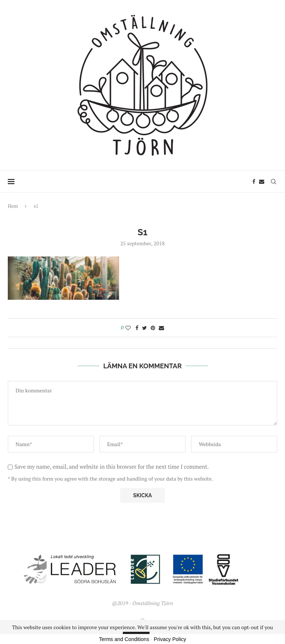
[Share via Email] (161, 328)
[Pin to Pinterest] (153, 328)
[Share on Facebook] (137, 328)
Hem (13, 206)
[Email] (262, 182)
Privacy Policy (170, 639)
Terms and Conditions (124, 639)
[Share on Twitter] (145, 328)
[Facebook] (254, 182)
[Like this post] (128, 328)
